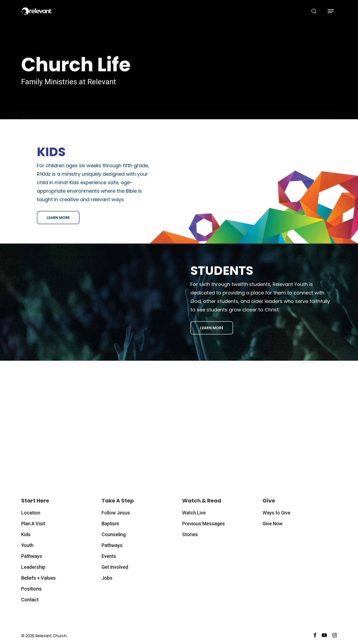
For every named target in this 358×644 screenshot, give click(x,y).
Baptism (110, 524)
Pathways (32, 556)
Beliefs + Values (38, 578)
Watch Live (194, 513)
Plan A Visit (33, 524)
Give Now (272, 524)
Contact (30, 600)
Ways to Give (276, 513)
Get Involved (115, 567)
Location (31, 513)
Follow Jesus (116, 513)
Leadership (33, 567)
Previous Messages (204, 524)
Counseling (114, 535)
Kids (26, 535)
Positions (31, 589)
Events (109, 556)
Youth (27, 546)
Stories (190, 535)
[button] (331, 11)
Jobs (107, 578)
